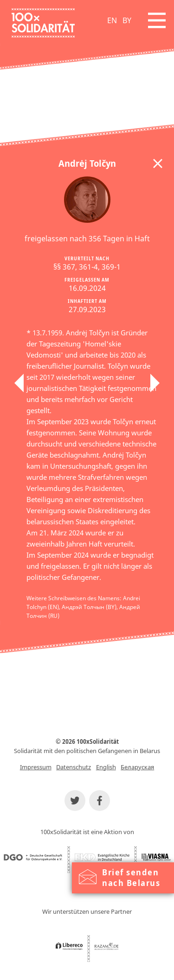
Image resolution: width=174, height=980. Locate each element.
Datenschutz (74, 767)
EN (112, 20)
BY (127, 20)
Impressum (36, 767)
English (106, 767)
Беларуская (137, 767)
